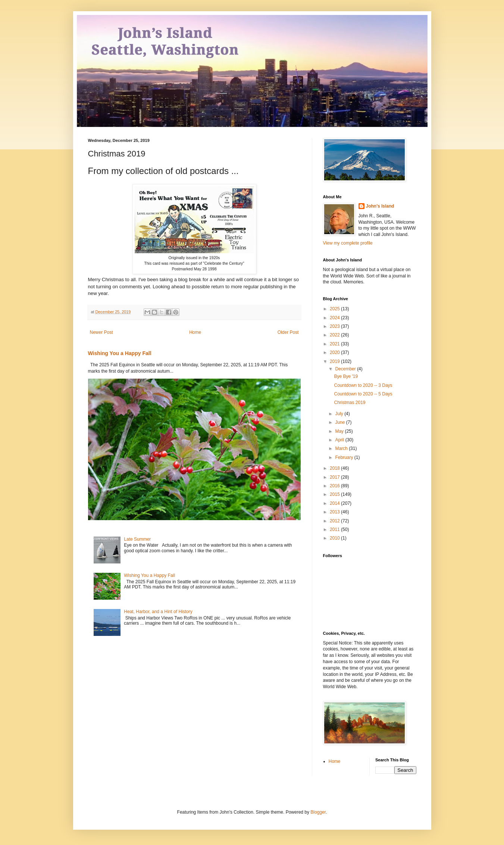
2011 (335, 529)
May (340, 431)
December (346, 369)
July (340, 414)
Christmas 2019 (350, 403)
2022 (335, 335)
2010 (335, 538)
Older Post (288, 332)
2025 (335, 309)
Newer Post (101, 332)
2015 (335, 494)
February (345, 457)
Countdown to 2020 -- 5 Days (363, 394)
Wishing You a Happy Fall (120, 353)
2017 (335, 477)
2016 (335, 486)
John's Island (380, 206)
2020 (335, 352)
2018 (335, 468)
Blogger (318, 812)
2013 (335, 512)
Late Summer (137, 539)
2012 (335, 521)
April (340, 440)
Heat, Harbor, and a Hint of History (158, 612)
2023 (335, 326)
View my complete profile (348, 243)
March (342, 448)
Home (195, 332)
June (340, 422)
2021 (335, 344)
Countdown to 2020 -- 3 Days (363, 385)
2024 (335, 318)
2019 (335, 361)
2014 (335, 503)
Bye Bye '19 (346, 376)
